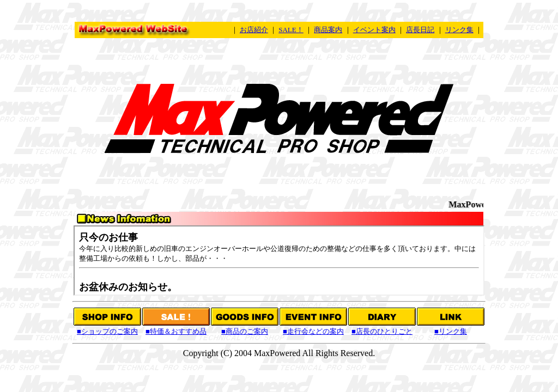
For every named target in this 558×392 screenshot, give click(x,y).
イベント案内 (374, 30)
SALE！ (291, 30)
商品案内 (328, 30)
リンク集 (459, 30)
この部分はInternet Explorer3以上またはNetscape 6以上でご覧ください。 (279, 261)
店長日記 (420, 30)
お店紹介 (254, 30)
